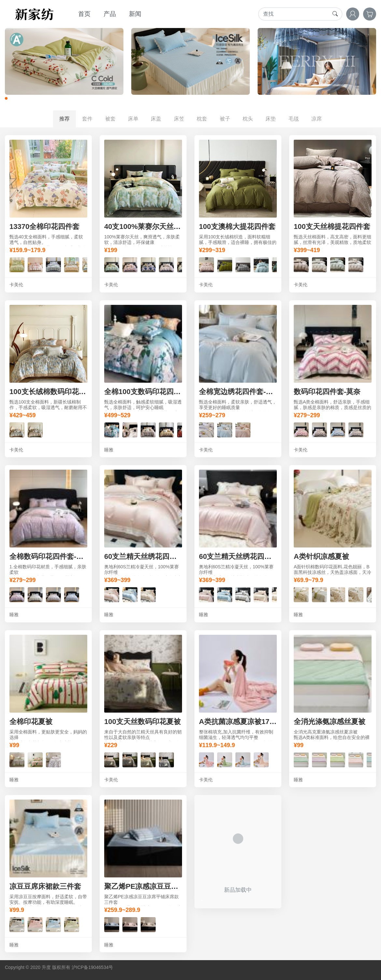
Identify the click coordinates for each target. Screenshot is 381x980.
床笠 (179, 119)
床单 (133, 119)
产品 (110, 14)
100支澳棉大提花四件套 (237, 227)
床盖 (156, 119)
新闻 (135, 14)
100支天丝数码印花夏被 (142, 722)
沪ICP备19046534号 (92, 967)
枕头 (248, 119)
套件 (87, 119)
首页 (84, 14)
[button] (6, 98)
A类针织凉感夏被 (321, 556)
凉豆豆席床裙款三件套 (45, 886)
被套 (110, 119)
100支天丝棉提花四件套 (332, 227)
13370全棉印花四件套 (44, 227)
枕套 (202, 119)
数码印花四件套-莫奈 (327, 392)
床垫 (271, 119)
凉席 (317, 119)
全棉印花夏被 (31, 722)
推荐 (64, 119)
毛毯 (294, 119)
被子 (225, 119)
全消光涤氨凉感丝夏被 (330, 722)
